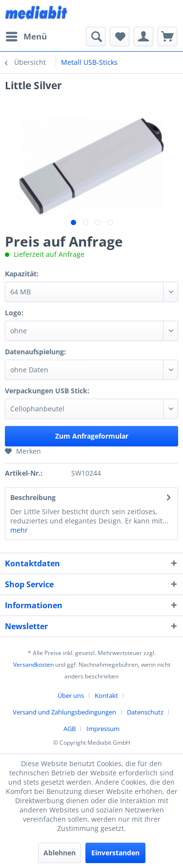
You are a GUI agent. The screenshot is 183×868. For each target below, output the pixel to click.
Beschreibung (33, 497)
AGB (70, 729)
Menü (26, 35)
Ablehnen (60, 853)
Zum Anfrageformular (92, 436)
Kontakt (106, 695)
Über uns (71, 695)
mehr (19, 530)
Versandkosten (33, 665)
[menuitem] (26, 37)
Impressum (103, 729)
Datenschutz (145, 712)
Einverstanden (115, 853)
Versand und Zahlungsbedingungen (64, 712)
